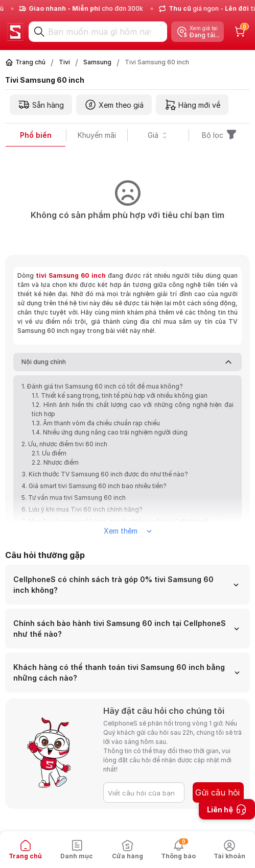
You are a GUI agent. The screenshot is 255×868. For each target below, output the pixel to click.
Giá (158, 135)
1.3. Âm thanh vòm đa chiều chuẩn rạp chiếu (96, 423)
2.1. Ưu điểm (49, 453)
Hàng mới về (192, 105)
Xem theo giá (114, 105)
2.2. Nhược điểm (55, 462)
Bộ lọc (220, 135)
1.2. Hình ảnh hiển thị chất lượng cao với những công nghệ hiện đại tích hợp (133, 409)
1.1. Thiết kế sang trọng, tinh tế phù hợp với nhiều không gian (120, 395)
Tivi (64, 62)
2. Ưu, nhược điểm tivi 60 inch (64, 444)
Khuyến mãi (97, 135)
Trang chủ (30, 62)
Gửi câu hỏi (217, 792)
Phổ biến (36, 135)
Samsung (97, 62)
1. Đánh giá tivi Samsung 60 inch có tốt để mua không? (102, 386)
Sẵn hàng (41, 105)
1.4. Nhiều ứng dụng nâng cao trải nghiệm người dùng (110, 432)
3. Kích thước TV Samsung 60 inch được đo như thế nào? (105, 474)
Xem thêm (128, 531)
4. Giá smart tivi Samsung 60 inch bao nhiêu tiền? (94, 486)
